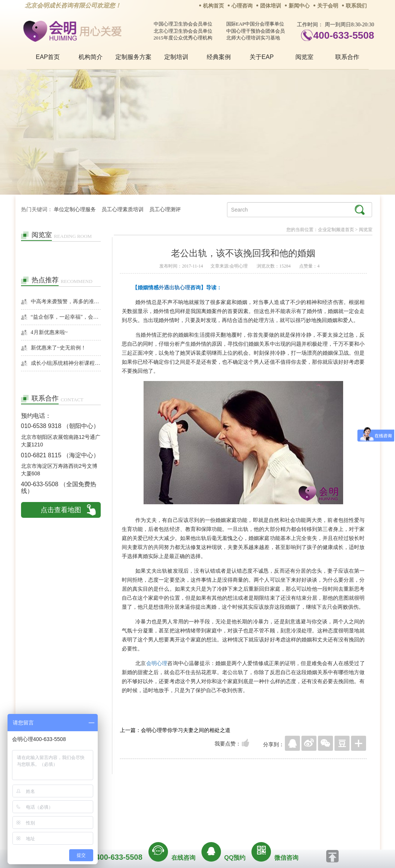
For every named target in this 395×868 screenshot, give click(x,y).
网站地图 (243, 804)
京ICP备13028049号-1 (226, 815)
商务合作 (152, 804)
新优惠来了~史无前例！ (59, 348)
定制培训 (176, 57)
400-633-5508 (344, 35)
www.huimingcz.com (193, 821)
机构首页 (213, 6)
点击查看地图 (61, 510)
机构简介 (91, 57)
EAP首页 (48, 57)
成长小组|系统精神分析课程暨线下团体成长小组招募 (66, 363)
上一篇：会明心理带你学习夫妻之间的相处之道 (175, 730)
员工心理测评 (165, 209)
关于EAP (262, 57)
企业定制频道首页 (336, 230)
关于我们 (121, 804)
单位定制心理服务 (75, 209)
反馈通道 (213, 804)
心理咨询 (242, 6)
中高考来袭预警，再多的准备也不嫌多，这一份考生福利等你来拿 (66, 302)
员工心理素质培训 (123, 209)
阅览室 (304, 57)
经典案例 (219, 57)
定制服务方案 (133, 57)
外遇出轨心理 (174, 287)
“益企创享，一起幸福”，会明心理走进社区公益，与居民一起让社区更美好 (66, 317)
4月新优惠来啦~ (49, 332)
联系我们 (356, 6)
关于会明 (328, 6)
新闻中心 (299, 6)
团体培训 (271, 6)
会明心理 (157, 663)
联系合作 (347, 57)
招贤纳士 (182, 804)
